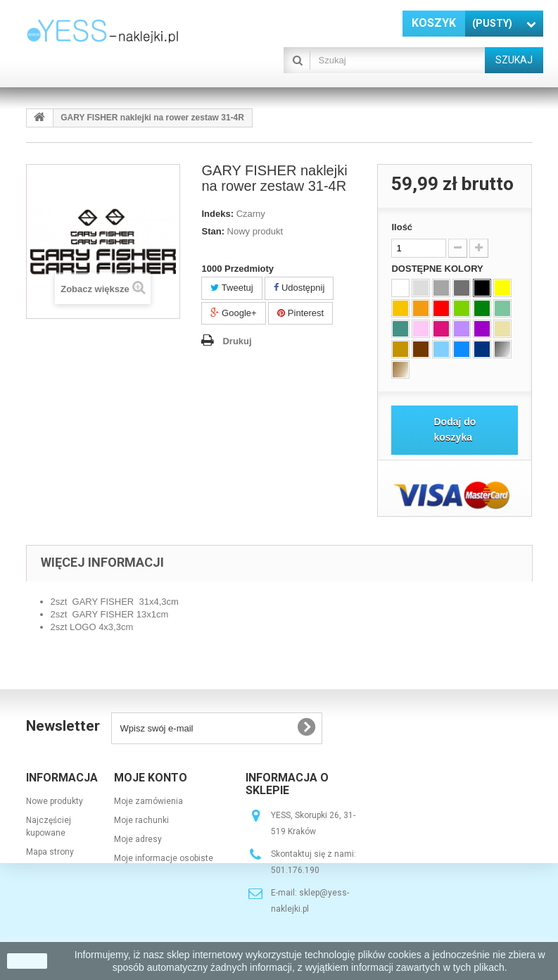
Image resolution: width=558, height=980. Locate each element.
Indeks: (217, 214)
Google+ (233, 313)
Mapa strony (50, 852)
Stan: (213, 231)
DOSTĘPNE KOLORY (438, 269)
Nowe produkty (55, 801)
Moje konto (151, 778)
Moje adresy (138, 839)
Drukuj (237, 341)
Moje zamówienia (148, 801)
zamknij (27, 961)
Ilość (402, 227)
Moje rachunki (141, 820)
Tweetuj (232, 288)
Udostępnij (299, 288)
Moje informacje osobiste (164, 858)
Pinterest (300, 313)
